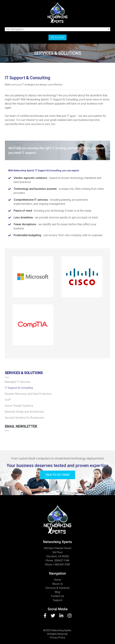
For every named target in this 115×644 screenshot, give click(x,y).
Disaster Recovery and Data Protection (28, 394)
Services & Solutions (24, 373)
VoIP (8, 400)
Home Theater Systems (19, 406)
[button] (33, 277)
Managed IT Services (17, 382)
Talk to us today (58, 475)
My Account (57, 37)
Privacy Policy (58, 638)
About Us (57, 584)
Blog (57, 592)
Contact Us (57, 596)
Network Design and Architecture (24, 412)
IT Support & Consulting (19, 388)
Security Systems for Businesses (24, 418)
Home (58, 580)
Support (58, 600)
